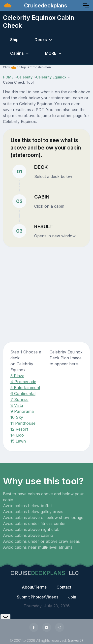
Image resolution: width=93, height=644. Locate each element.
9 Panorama (22, 411)
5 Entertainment (25, 388)
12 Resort (19, 429)
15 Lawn (18, 441)
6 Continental (23, 394)
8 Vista (17, 405)
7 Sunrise (19, 399)
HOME (8, 77)
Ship (14, 40)
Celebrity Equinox (51, 77)
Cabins (17, 53)
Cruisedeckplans (45, 5)
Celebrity (25, 77)
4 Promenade (23, 382)
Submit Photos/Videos (38, 597)
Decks (41, 40)
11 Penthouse (23, 423)
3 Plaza (17, 376)
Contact (64, 587)
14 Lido (17, 435)
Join (72, 597)
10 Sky (17, 417)
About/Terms (34, 587)
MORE (51, 53)
